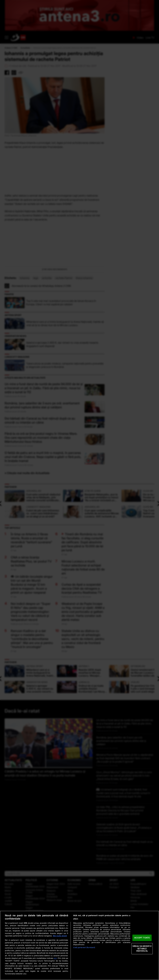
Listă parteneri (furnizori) (84, 947)
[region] (79, 945)
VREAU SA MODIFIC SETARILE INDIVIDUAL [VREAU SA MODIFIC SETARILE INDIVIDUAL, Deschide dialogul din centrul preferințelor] (142, 948)
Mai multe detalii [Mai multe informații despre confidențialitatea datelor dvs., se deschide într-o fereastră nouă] (60, 936)
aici (55, 958)
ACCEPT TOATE (142, 938)
